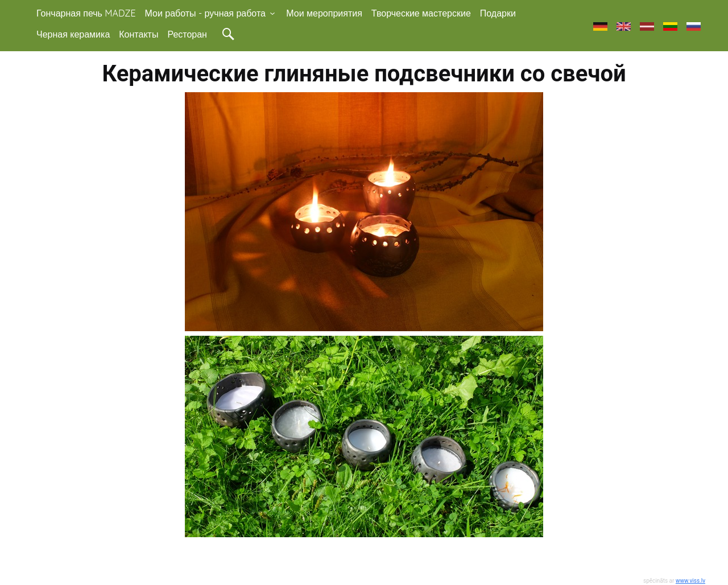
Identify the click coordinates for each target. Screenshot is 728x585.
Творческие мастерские (421, 13)
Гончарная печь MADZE (86, 13)
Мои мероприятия (324, 13)
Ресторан (187, 34)
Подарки (498, 13)
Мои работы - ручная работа (211, 13)
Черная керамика (73, 34)
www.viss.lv (690, 581)
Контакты (138, 34)
